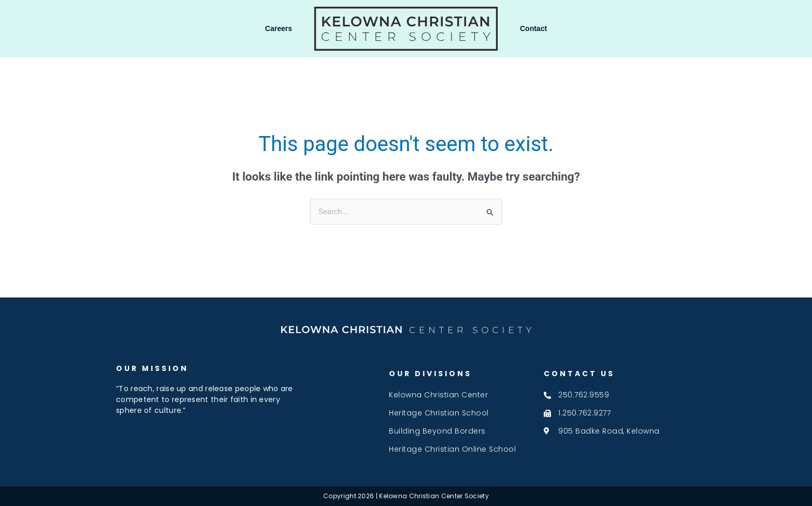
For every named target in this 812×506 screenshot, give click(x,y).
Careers (279, 28)
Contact (533, 28)
